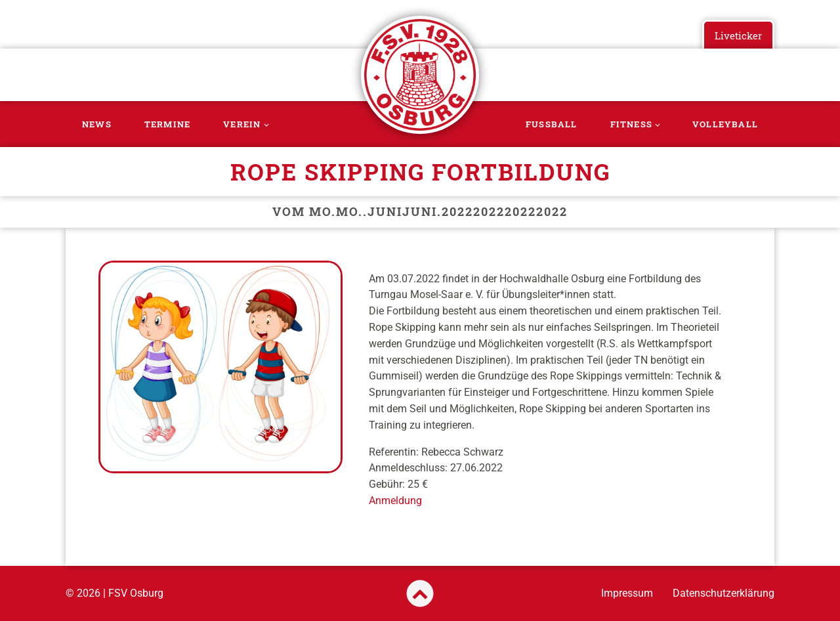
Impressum (627, 593)
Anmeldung (395, 501)
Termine (167, 124)
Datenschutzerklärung (724, 593)
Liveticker (738, 35)
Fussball (552, 124)
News (97, 124)
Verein (242, 124)
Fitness (631, 124)
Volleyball (725, 124)
